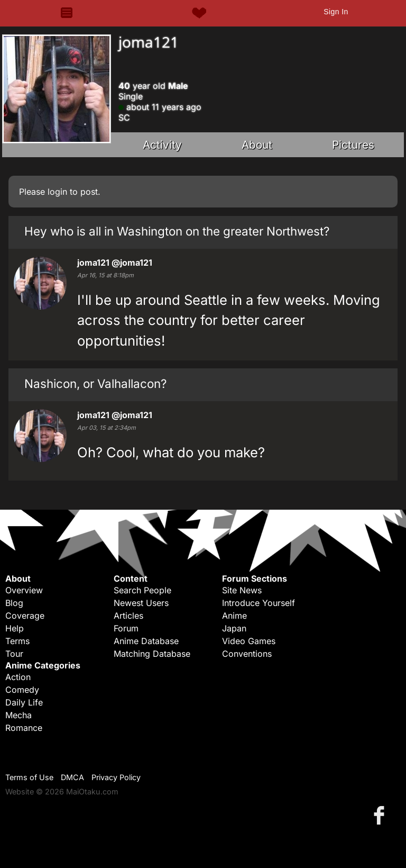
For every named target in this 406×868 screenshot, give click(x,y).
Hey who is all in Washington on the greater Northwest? (177, 231)
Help (15, 628)
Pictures (353, 145)
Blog (14, 603)
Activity (162, 145)
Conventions (247, 654)
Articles (128, 616)
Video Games (249, 641)
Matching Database (152, 654)
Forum (126, 628)
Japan (234, 628)
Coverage (25, 616)
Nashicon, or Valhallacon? (95, 383)
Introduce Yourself (259, 603)
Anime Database (146, 641)
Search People (142, 590)
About (257, 145)
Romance (24, 728)
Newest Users (141, 603)
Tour (14, 654)
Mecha (19, 715)
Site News (242, 590)
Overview (24, 590)
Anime (234, 616)
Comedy (22, 690)
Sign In (336, 12)
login (57, 192)
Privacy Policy (116, 777)
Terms (17, 641)
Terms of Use (29, 777)
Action (18, 677)
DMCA (72, 777)
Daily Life (24, 702)
